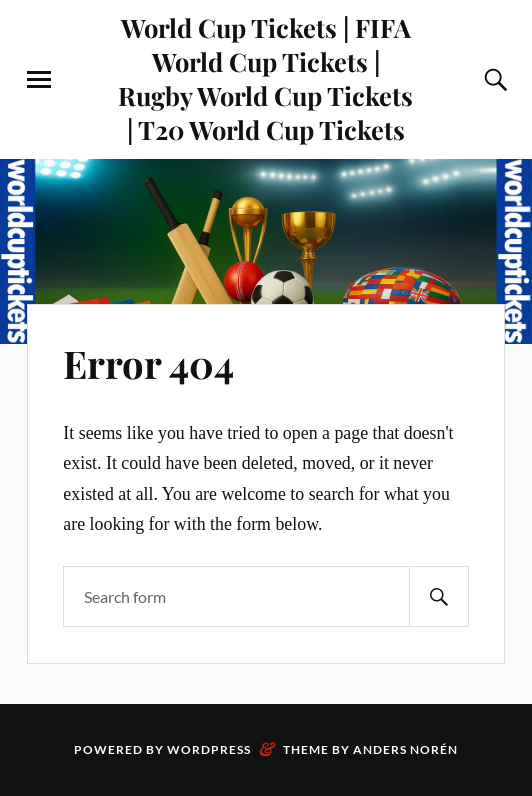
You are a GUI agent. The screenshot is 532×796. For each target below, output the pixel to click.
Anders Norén (405, 749)
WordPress (209, 749)
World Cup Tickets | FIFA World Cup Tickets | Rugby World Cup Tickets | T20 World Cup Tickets (265, 78)
